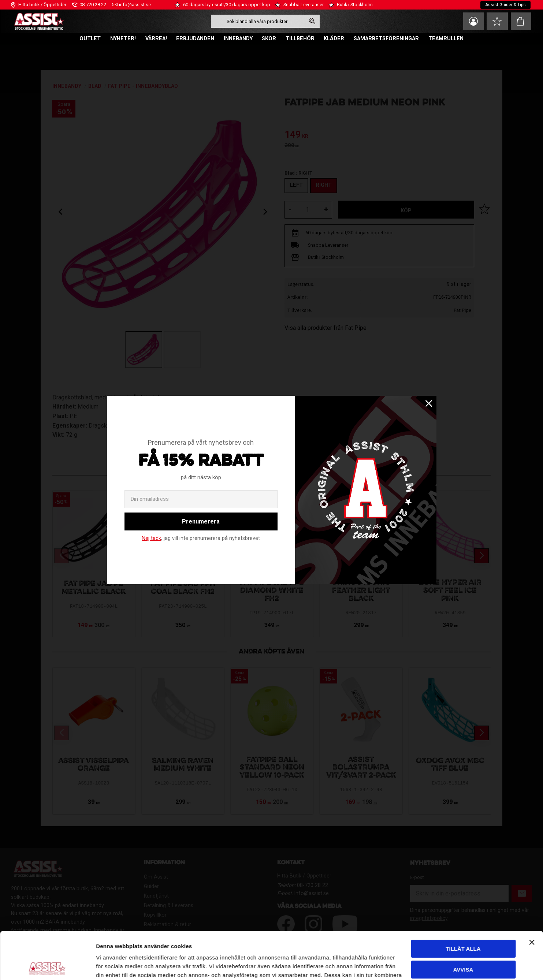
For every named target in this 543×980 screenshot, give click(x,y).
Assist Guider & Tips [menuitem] (505, 5)
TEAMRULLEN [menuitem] (446, 39)
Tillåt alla (463, 901)
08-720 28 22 (93, 5)
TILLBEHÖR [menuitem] (300, 39)
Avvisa (463, 922)
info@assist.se (135, 5)
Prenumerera (201, 521)
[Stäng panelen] (532, 895)
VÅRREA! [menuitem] (156, 39)
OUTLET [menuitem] (90, 39)
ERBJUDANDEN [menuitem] (195, 39)
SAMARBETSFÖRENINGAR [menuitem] (386, 39)
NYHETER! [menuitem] (123, 39)
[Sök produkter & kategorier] (258, 21)
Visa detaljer (112, 966)
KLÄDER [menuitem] (334, 39)
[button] (497, 21)
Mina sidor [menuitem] (473, 21)
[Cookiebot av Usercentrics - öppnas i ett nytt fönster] (47, 966)
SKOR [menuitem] (269, 39)
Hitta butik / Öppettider (42, 5)
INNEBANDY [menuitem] (238, 39)
